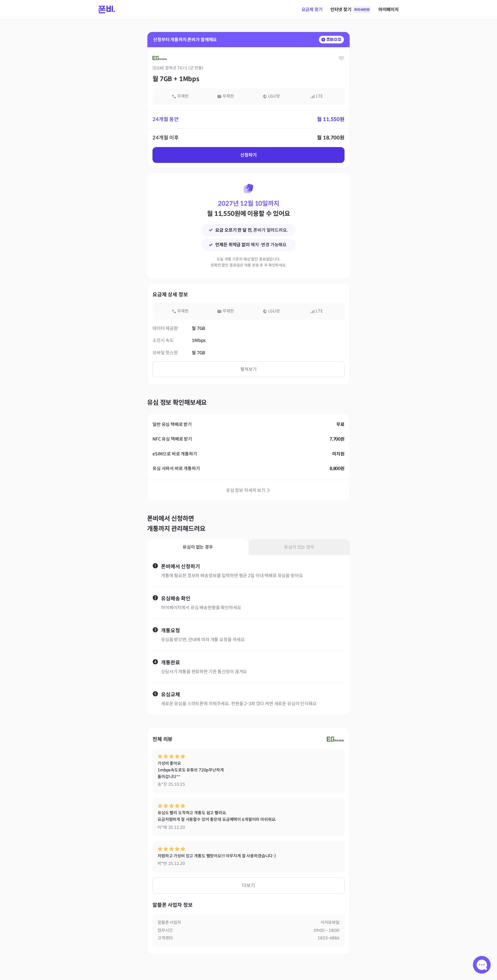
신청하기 (248, 155)
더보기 (248, 885)
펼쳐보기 (248, 369)
